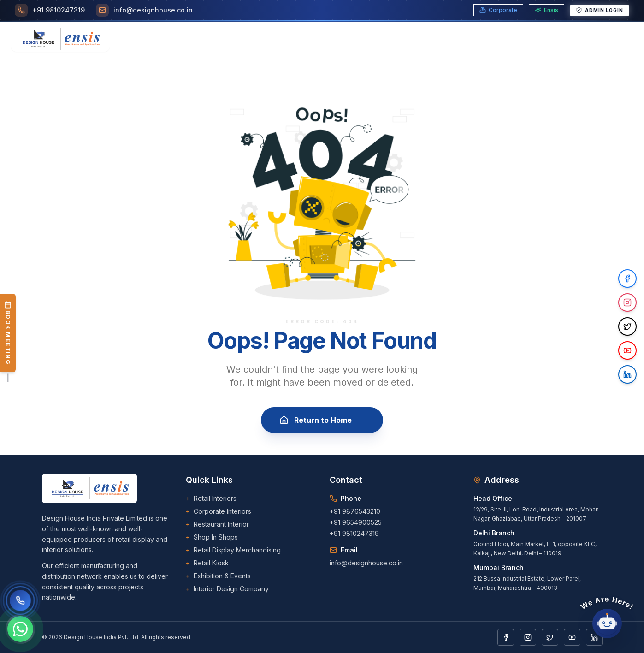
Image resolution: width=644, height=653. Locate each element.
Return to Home (322, 420)
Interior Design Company (227, 589)
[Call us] (20, 600)
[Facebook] (506, 637)
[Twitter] (550, 637)
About (210, 39)
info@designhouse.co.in (366, 563)
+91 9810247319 (354, 533)
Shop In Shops (212, 537)
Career (354, 39)
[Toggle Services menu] (254, 39)
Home (178, 39)
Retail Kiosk (207, 563)
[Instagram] (528, 637)
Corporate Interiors (219, 511)
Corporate (498, 10)
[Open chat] (607, 623)
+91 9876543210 (355, 511)
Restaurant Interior (217, 524)
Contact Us (553, 39)
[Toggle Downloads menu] (495, 39)
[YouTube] (572, 637)
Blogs (390, 39)
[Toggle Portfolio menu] (435, 39)
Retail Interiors (211, 499)
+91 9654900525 (356, 522)
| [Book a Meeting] (8, 338)
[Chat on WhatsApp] (20, 629)
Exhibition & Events (218, 576)
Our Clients (307, 39)
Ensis (547, 10)
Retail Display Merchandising (233, 550)
